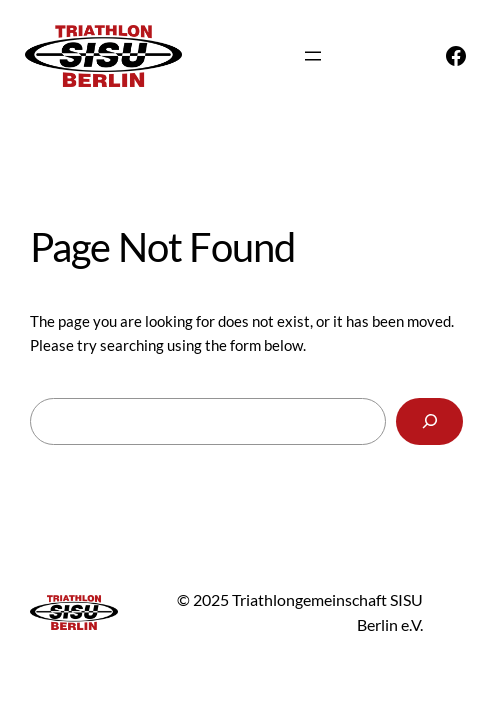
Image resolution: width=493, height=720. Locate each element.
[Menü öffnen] (313, 56)
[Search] (429, 422)
